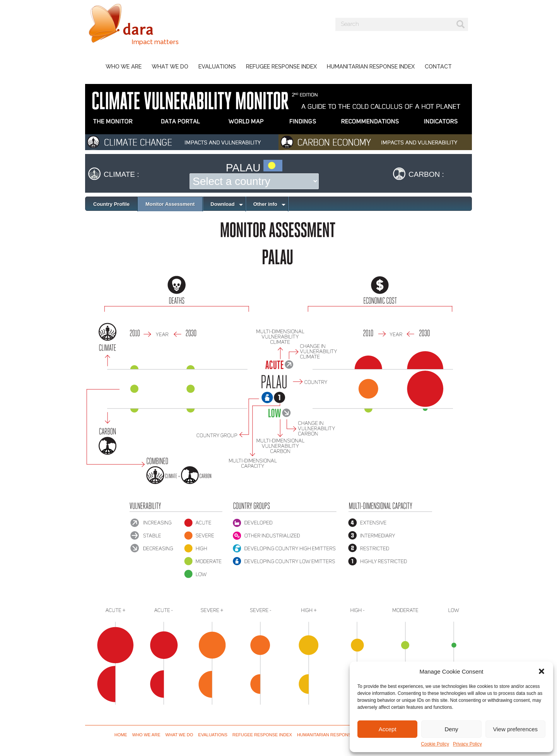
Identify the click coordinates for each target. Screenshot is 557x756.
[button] (542, 671)
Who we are (124, 66)
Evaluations (217, 66)
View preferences (516, 729)
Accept (388, 729)
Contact (438, 66)
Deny (451, 729)
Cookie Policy (435, 744)
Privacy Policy (467, 744)
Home (121, 735)
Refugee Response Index (281, 66)
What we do (170, 66)
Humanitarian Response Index (371, 66)
